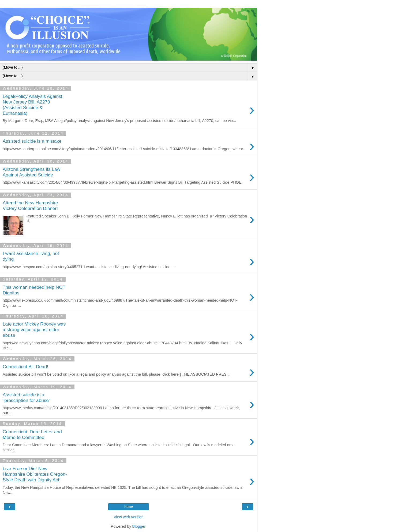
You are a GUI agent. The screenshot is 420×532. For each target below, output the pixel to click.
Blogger (139, 526)
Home (129, 507)
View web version (129, 517)
